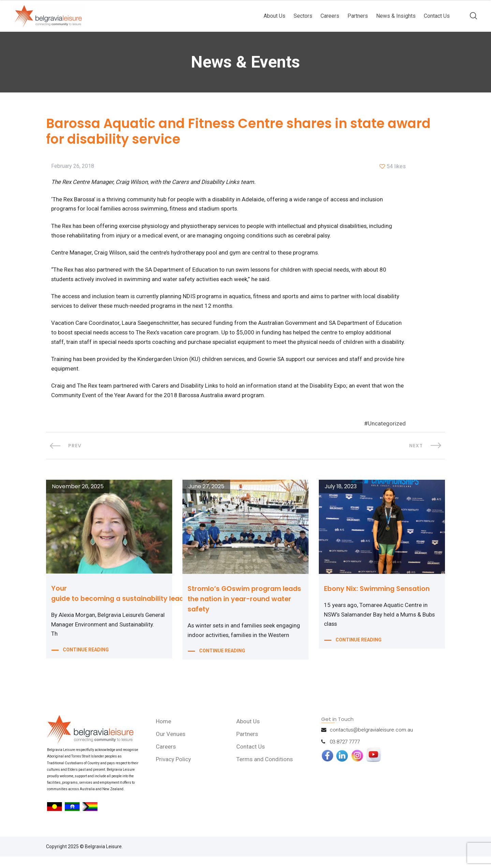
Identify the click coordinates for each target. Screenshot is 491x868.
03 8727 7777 (345, 753)
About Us (274, 16)
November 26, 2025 (78, 498)
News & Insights (396, 16)
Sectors (303, 16)
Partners (358, 16)
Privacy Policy (174, 771)
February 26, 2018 (73, 167)
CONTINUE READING (86, 662)
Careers (330, 16)
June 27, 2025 (206, 498)
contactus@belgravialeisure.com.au (371, 741)
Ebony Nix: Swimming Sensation (379, 600)
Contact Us (437, 16)
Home (164, 733)
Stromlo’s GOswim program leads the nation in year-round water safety (241, 610)
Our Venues (171, 746)
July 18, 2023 (341, 498)
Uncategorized (387, 435)
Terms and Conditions (265, 771)
